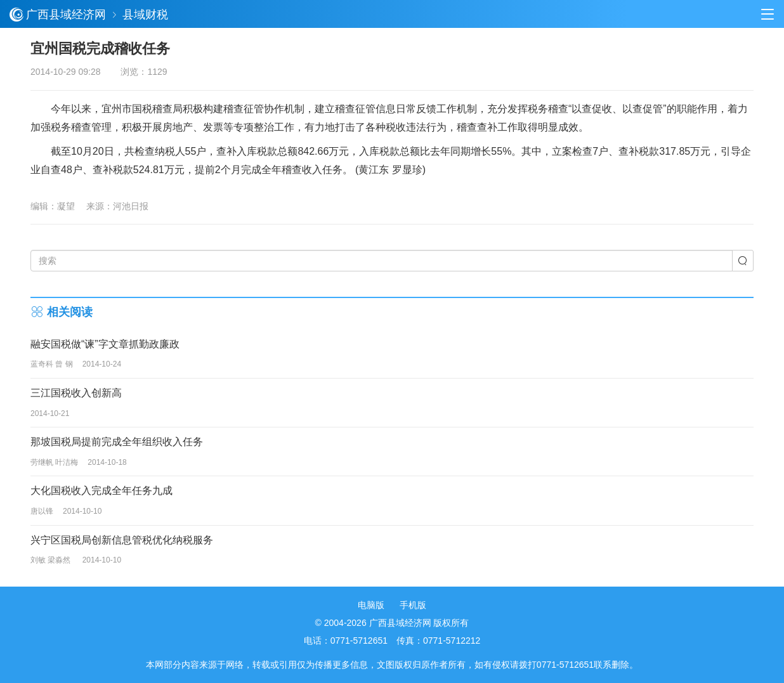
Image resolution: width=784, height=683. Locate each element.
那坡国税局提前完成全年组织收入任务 (117, 442)
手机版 (413, 605)
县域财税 (145, 15)
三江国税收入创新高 (76, 393)
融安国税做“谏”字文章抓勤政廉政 (105, 344)
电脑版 (371, 605)
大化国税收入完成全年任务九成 (101, 491)
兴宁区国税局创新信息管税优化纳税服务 (122, 540)
